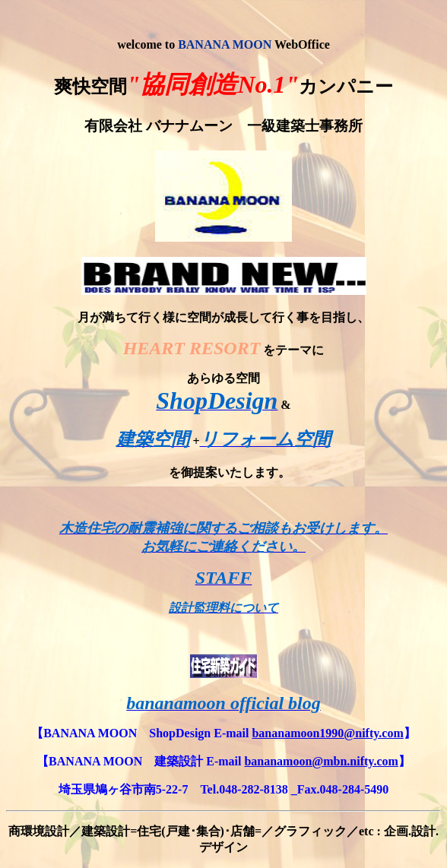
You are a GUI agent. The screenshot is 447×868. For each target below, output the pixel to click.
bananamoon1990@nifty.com (327, 733)
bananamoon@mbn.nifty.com (321, 761)
